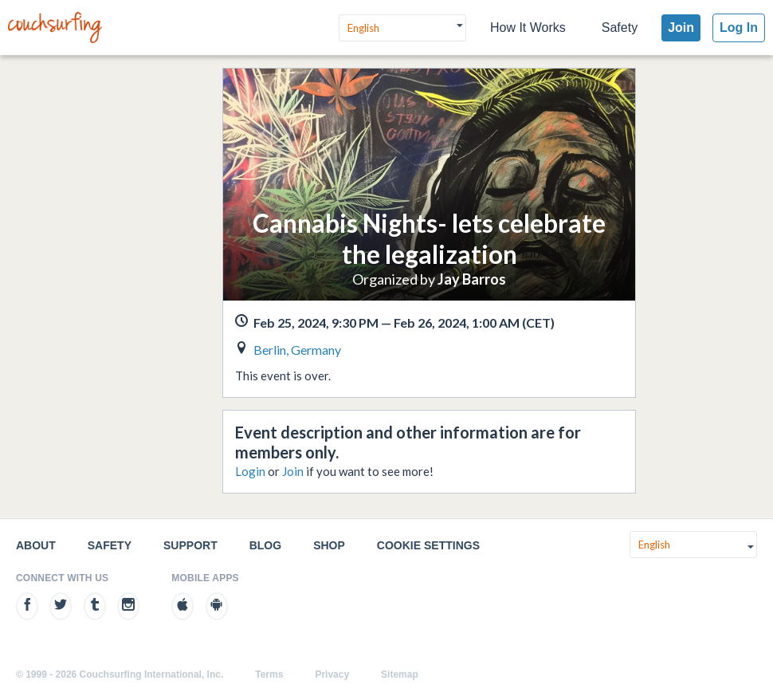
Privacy (332, 674)
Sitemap (400, 674)
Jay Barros (472, 279)
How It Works (528, 28)
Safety (620, 28)
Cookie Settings (428, 545)
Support (190, 545)
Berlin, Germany (297, 350)
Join (681, 28)
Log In (739, 28)
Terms (269, 674)
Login (250, 471)
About (36, 545)
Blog (265, 545)
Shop (329, 545)
